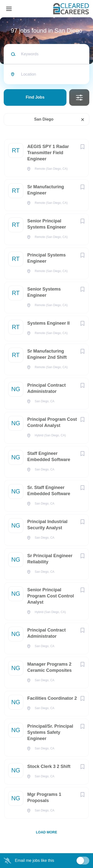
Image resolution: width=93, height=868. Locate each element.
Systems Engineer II (48, 323)
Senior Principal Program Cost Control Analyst (51, 596)
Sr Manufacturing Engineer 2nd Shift (47, 354)
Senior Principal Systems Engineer (47, 224)
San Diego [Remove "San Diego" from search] (44, 119)
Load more (47, 832)
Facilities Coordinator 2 (52, 698)
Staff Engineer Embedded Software (49, 456)
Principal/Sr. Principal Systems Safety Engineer (50, 732)
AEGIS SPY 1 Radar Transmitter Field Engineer (48, 153)
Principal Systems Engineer (46, 258)
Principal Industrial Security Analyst (47, 525)
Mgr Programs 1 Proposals (44, 797)
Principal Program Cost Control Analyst (52, 422)
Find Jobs (35, 97)
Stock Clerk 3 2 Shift (49, 766)
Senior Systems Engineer (44, 292)
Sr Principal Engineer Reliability (50, 559)
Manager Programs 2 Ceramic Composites (49, 667)
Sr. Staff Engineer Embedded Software (49, 491)
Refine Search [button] (79, 97)
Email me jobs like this (34, 860)
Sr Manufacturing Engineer (46, 190)
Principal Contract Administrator (46, 388)
